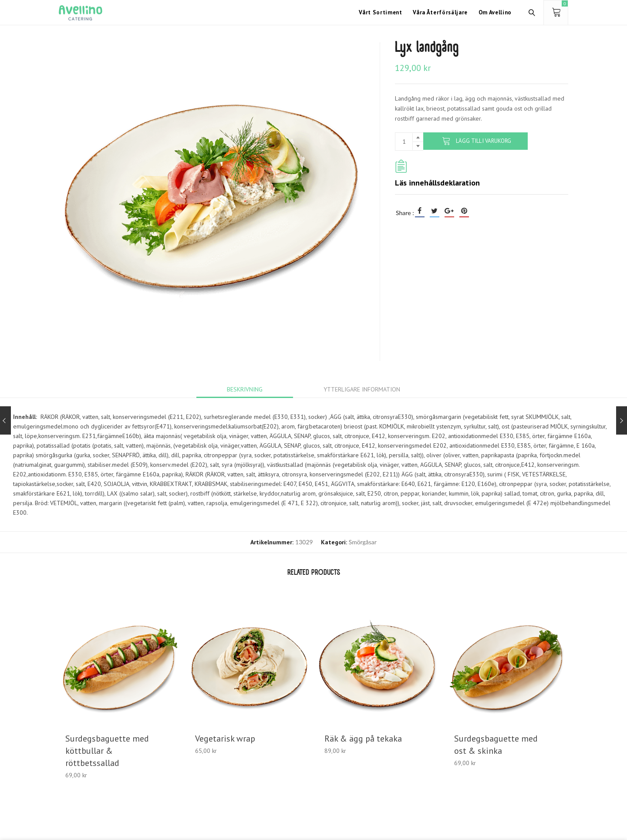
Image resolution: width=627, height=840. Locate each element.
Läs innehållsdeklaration (437, 183)
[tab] (245, 389)
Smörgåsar (363, 542)
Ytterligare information (362, 389)
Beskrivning (245, 389)
